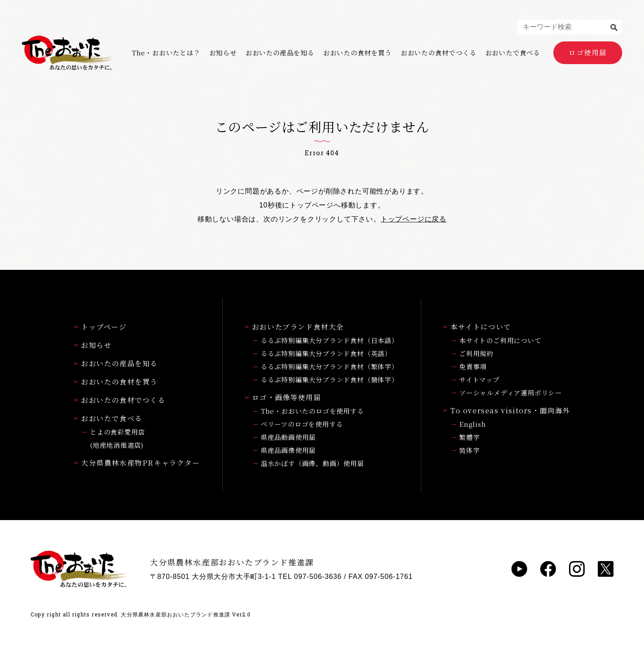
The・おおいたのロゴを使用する (312, 411)
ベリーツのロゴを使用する (302, 424)
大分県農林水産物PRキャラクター (137, 463)
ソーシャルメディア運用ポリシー (511, 393)
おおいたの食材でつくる (439, 53)
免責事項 (473, 366)
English (473, 424)
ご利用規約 (476, 353)
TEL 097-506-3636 (310, 577)
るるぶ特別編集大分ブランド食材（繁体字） (330, 366)
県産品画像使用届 (288, 450)
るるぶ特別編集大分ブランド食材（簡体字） (330, 379)
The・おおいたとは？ (166, 53)
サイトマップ (479, 379)
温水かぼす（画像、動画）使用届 (312, 463)
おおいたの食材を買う (358, 53)
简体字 (469, 450)
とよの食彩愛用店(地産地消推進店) (117, 438)
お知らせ (223, 53)
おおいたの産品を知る (280, 53)
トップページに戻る (414, 219)
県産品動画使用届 (288, 437)
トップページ (100, 327)
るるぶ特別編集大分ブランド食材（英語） (326, 353)
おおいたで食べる (513, 53)
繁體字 (469, 437)
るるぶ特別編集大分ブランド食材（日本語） (330, 340)
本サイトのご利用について (500, 340)
